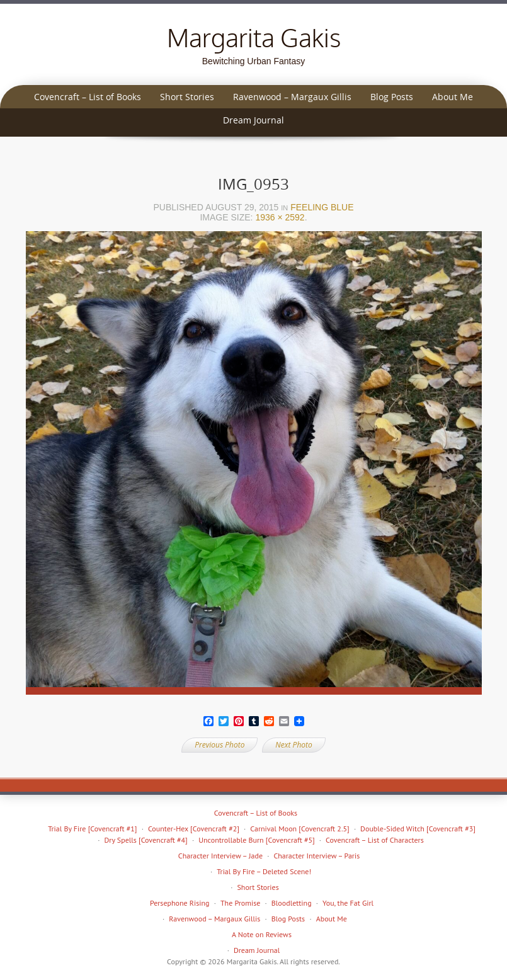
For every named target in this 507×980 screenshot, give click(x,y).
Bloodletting (292, 903)
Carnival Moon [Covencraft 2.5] (299, 829)
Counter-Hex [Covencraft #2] (194, 829)
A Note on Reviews (262, 934)
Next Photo (293, 745)
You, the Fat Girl (348, 903)
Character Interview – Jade (220, 856)
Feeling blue (322, 207)
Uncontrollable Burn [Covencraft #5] (256, 840)
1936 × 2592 (280, 217)
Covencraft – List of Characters (375, 840)
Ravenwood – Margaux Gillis (292, 97)
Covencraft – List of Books (88, 97)
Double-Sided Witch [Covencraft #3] (418, 829)
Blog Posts (392, 97)
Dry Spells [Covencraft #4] (145, 840)
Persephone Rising (180, 903)
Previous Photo (219, 745)
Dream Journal (253, 120)
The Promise (240, 903)
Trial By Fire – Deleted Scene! (264, 871)
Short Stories (187, 97)
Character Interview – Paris (316, 856)
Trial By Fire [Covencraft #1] (92, 829)
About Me (453, 97)
